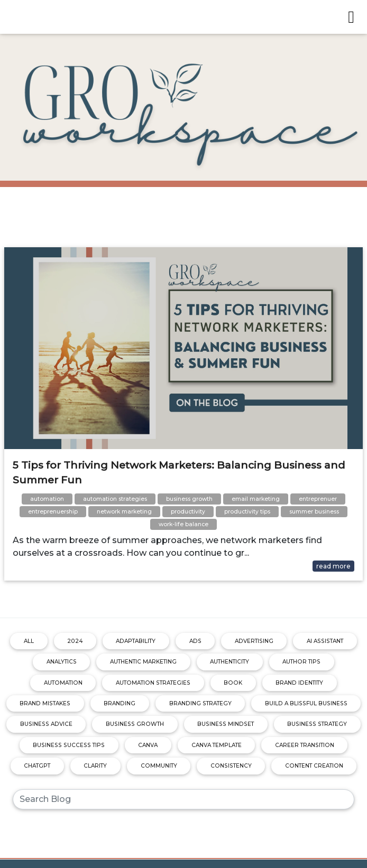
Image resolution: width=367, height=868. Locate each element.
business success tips (69, 745)
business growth (135, 724)
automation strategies (153, 683)
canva (148, 745)
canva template (217, 745)
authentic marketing (143, 662)
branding (120, 703)
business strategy (317, 724)
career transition (305, 745)
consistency (231, 766)
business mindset (226, 724)
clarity (95, 766)
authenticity (230, 662)
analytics (62, 662)
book (233, 683)
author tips (301, 662)
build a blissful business (306, 703)
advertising (254, 641)
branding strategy (200, 703)
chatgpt (37, 766)
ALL (29, 641)
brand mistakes (45, 703)
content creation (314, 766)
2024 (75, 641)
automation (63, 683)
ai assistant (325, 641)
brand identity (299, 683)
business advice (46, 724)
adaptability (136, 641)
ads (195, 641)
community (159, 766)
